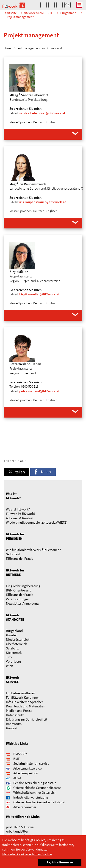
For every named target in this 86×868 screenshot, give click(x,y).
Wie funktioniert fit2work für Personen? (33, 550)
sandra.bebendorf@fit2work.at (42, 113)
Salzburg (12, 648)
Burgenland (68, 13)
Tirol (9, 657)
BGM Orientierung (19, 590)
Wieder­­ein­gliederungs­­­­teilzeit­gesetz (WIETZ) (37, 522)
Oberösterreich (17, 644)
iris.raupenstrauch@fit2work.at (43, 202)
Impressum (14, 724)
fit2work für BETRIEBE (15, 572)
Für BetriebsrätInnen (21, 693)
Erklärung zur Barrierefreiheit (27, 719)
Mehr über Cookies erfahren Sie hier (27, 854)
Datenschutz (15, 715)
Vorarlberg (14, 661)
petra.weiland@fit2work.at (39, 391)
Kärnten (12, 635)
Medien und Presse (19, 711)
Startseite (10, 13)
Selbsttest (13, 554)
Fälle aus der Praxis (19, 558)
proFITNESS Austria (20, 827)
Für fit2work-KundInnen (23, 697)
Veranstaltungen (18, 599)
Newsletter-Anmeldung (22, 603)
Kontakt (12, 728)
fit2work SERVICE (13, 680)
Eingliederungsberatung (23, 586)
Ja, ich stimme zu (55, 862)
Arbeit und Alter (17, 831)
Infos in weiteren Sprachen (25, 702)
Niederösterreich (18, 639)
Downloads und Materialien (26, 706)
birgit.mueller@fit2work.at (39, 294)
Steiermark (14, 653)
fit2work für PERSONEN (15, 536)
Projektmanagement (20, 17)
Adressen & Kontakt (20, 518)
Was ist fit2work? (13, 496)
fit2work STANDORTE (39, 13)
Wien (10, 666)
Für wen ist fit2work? (21, 514)
